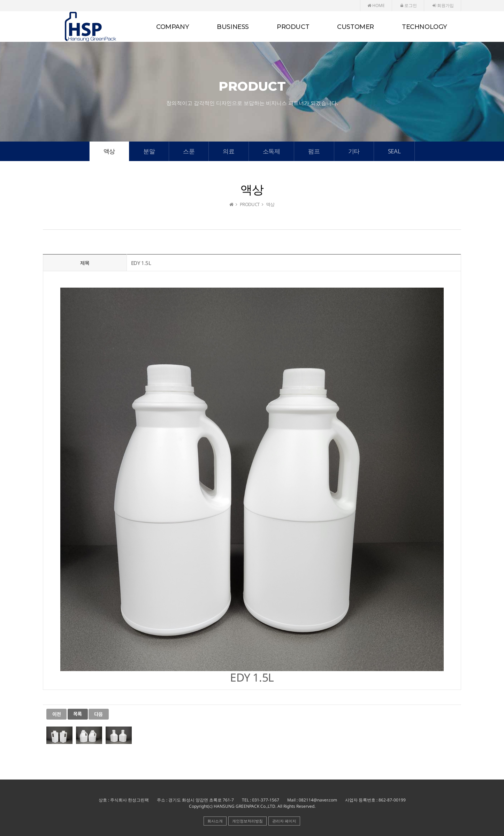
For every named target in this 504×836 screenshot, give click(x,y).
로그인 (409, 5)
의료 (228, 151)
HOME (376, 5)
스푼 (189, 151)
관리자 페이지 (284, 821)
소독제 (272, 151)
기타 (354, 151)
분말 (149, 151)
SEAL (394, 151)
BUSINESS (233, 27)
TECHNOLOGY (425, 27)
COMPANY (173, 27)
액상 (109, 151)
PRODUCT (293, 27)
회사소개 (215, 821)
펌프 (314, 151)
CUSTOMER (356, 27)
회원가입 (443, 5)
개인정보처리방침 (247, 821)
